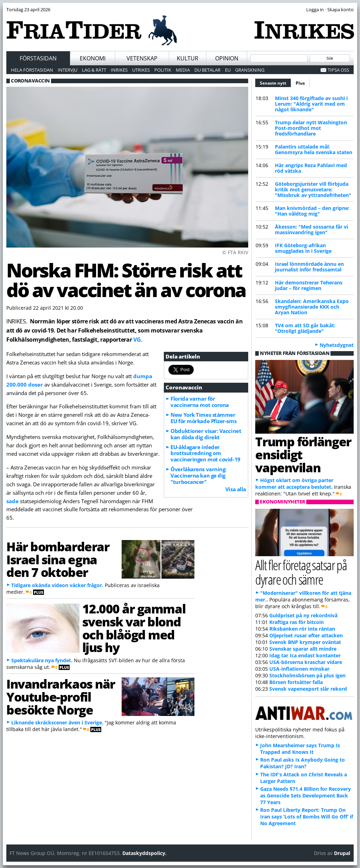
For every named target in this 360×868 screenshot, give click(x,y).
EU (228, 70)
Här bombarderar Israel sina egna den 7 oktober (58, 559)
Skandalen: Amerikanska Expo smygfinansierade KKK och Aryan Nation (312, 307)
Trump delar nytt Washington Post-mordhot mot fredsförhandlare (311, 128)
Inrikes (119, 70)
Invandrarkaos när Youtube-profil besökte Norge (61, 697)
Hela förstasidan (32, 70)
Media (183, 70)
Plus (300, 83)
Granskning (250, 70)
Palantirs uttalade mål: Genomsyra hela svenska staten (314, 149)
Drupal (342, 853)
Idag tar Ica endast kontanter (305, 655)
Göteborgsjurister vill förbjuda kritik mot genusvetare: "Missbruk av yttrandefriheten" (313, 189)
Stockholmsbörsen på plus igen (307, 675)
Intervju (67, 70)
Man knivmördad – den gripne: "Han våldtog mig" (312, 211)
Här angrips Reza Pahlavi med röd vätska (311, 168)
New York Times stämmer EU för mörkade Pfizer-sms (203, 418)
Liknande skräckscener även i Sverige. (57, 722)
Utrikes (141, 70)
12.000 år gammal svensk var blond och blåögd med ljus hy (134, 628)
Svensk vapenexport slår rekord (308, 689)
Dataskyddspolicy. (144, 853)
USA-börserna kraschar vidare (306, 662)
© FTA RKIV (235, 252)
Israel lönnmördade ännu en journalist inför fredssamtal (309, 267)
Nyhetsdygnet (337, 345)
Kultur (188, 58)
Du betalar (207, 70)
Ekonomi (93, 58)
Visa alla (236, 489)
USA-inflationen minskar (299, 669)
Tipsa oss (338, 70)
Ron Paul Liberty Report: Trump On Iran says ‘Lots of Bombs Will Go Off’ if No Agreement (307, 817)
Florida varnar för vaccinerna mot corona (200, 402)
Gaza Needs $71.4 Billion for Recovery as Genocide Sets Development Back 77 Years (306, 795)
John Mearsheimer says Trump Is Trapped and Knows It (300, 749)
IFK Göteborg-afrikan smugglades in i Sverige (303, 248)
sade (12, 501)
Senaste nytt (275, 82)
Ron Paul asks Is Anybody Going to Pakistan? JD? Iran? (303, 763)
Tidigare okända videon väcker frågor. (57, 585)
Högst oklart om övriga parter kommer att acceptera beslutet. (294, 484)
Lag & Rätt (94, 70)
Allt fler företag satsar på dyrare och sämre (301, 572)
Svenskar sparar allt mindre (303, 649)
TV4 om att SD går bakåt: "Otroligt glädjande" (305, 328)
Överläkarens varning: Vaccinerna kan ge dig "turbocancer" (198, 475)
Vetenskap (142, 58)
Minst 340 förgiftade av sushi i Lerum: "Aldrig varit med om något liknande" (311, 104)
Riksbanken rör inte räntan (302, 629)
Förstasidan (38, 58)
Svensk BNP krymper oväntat (305, 642)
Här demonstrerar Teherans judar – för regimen (309, 285)
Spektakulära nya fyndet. (42, 660)
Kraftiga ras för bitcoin (297, 622)
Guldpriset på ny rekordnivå (303, 615)
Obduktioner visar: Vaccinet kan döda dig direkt (206, 434)
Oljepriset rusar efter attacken (306, 635)
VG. (138, 340)
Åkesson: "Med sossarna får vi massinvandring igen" (311, 229)
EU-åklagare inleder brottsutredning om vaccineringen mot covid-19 (205, 453)
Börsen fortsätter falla (296, 682)
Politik (163, 70)
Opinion (227, 58)
